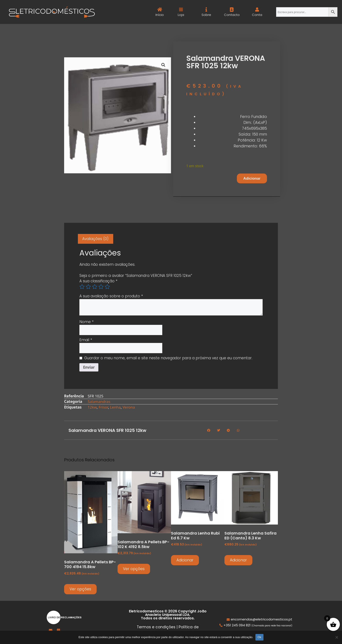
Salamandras (99, 401)
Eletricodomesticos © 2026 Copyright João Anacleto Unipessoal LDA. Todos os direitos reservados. (168, 615)
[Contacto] (232, 10)
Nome (86, 322)
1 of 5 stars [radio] (82, 287)
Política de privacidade (177, 630)
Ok (259, 637)
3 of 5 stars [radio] (95, 287)
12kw (92, 407)
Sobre (206, 15)
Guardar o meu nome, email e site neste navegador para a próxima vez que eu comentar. (168, 358)
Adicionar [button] (185, 560)
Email (86, 340)
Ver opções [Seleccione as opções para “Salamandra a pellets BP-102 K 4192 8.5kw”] (134, 569)
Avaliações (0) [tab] (95, 239)
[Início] (160, 10)
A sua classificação (98, 281)
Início (160, 15)
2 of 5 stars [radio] (88, 287)
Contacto (232, 15)
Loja (181, 15)
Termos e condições (156, 627)
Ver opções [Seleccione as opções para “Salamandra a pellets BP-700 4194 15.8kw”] (80, 589)
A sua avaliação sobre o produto (111, 296)
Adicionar (252, 178)
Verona (129, 407)
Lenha (115, 407)
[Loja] (181, 10)
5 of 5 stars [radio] (107, 287)
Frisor (103, 407)
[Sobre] (206, 10)
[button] (163, 65)
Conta (257, 15)
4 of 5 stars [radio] (101, 287)
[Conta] (257, 10)
